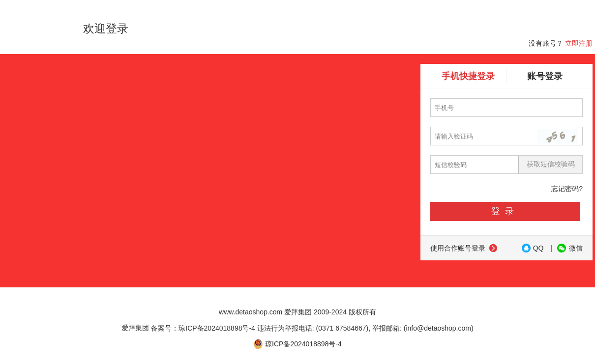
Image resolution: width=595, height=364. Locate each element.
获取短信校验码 (551, 164)
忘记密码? (567, 189)
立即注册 (579, 43)
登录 (505, 211)
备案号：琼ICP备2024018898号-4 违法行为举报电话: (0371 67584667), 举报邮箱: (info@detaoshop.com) (312, 328)
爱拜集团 (135, 328)
